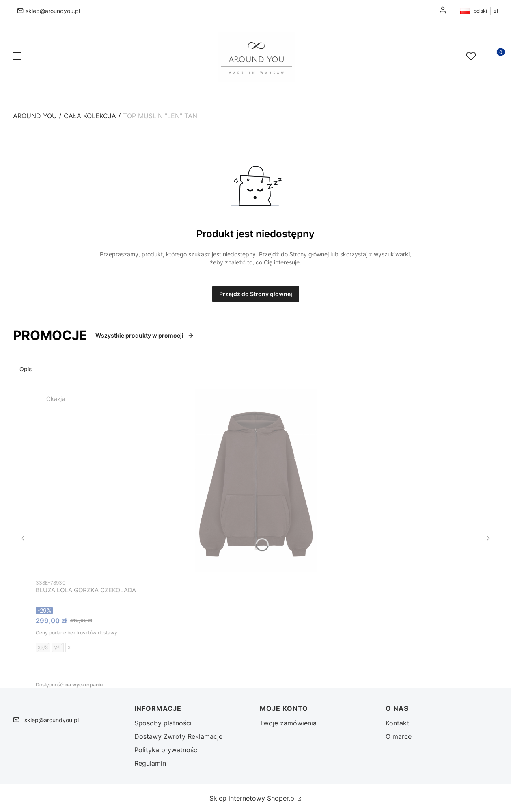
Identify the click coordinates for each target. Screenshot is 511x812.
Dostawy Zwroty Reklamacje (178, 736)
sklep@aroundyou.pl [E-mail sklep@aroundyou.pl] (53, 11)
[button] (17, 57)
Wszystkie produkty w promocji (145, 335)
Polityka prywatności (167, 750)
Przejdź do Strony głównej (256, 294)
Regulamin (150, 763)
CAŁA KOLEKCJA (90, 116)
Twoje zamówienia (288, 723)
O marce (399, 736)
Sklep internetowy (253, 798)
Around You (35, 116)
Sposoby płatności (163, 723)
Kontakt (397, 723)
